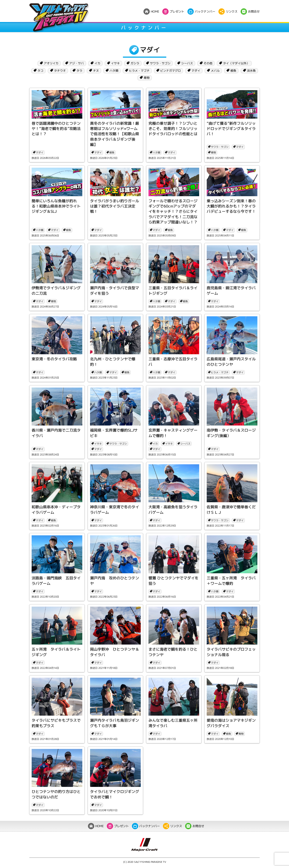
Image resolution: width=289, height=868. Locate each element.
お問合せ (195, 826)
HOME (96, 826)
